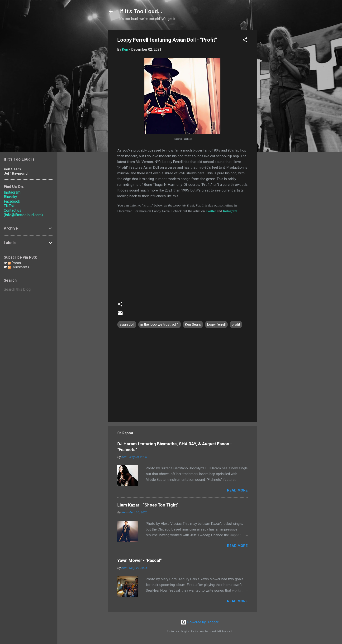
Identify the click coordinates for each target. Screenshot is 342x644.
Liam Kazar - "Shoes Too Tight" (148, 505)
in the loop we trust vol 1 (160, 324)
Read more (237, 490)
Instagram (230, 211)
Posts (14, 263)
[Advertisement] (276, 101)
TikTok (9, 206)
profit (236, 324)
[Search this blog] (28, 290)
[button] (245, 41)
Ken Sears (193, 324)
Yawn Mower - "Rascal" (139, 560)
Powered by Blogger (200, 622)
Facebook (12, 201)
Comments (19, 267)
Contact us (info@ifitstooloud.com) (23, 213)
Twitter (211, 211)
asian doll (127, 324)
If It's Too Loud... (141, 11)
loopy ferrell (216, 324)
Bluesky (10, 197)
